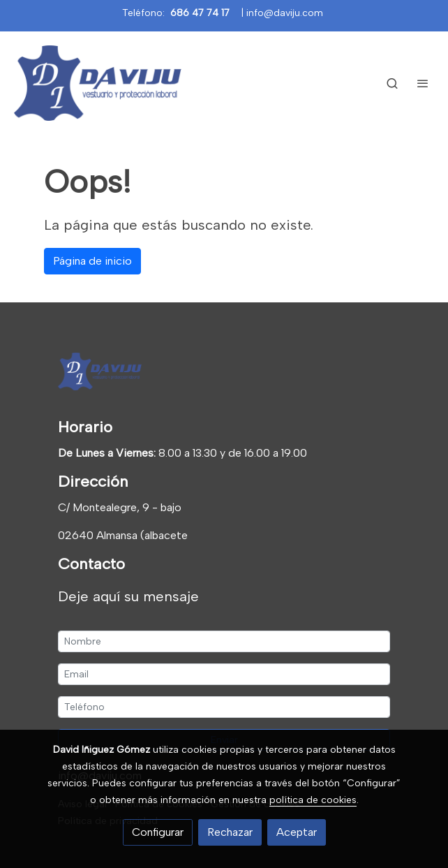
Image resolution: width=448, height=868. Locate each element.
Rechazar (230, 832)
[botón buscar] (392, 83)
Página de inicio (92, 261)
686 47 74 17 (200, 13)
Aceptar (297, 832)
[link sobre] (224, 374)
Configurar (158, 832)
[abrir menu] (423, 83)
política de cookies (313, 800)
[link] (98, 83)
